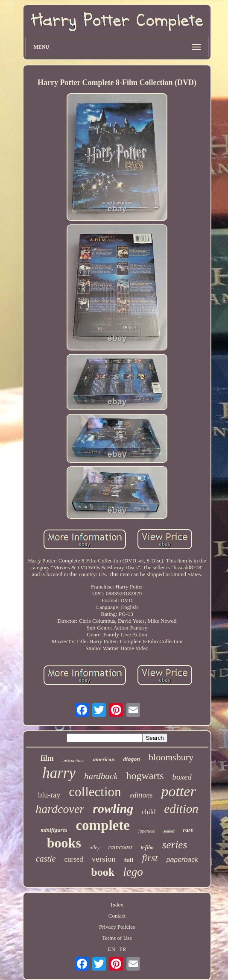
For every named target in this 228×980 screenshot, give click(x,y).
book (103, 872)
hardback (101, 776)
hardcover (60, 809)
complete (102, 825)
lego (133, 872)
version (104, 859)
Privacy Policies (117, 927)
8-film (147, 848)
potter (178, 791)
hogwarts (145, 776)
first (150, 858)
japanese (147, 831)
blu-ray (49, 795)
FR (123, 949)
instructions (73, 760)
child (149, 812)
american (104, 759)
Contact (117, 916)
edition (181, 809)
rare (188, 830)
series (175, 845)
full (129, 860)
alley (95, 848)
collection (95, 792)
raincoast (120, 847)
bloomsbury (171, 757)
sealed (169, 831)
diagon (132, 759)
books (64, 843)
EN (112, 949)
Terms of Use (117, 938)
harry (59, 773)
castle (46, 859)
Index (117, 905)
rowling (113, 808)
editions (141, 795)
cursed (73, 859)
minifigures (54, 830)
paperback (183, 860)
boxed (182, 777)
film (47, 758)
